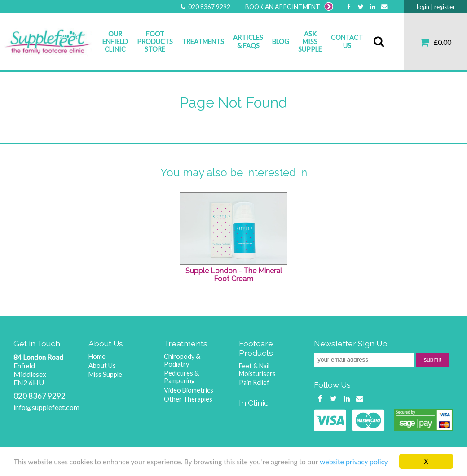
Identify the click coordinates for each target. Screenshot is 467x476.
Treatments (203, 41)
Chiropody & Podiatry (182, 360)
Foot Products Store (155, 42)
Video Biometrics (189, 390)
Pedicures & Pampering (181, 377)
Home (97, 356)
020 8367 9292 (205, 7)
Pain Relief (254, 382)
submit (433, 360)
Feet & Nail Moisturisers (257, 370)
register (445, 7)
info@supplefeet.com (46, 407)
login (423, 7)
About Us (102, 365)
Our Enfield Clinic (115, 42)
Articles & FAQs (248, 41)
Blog (281, 41)
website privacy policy (354, 463)
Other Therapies (188, 399)
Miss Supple (105, 374)
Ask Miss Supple (310, 42)
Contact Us (347, 41)
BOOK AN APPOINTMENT (289, 7)
